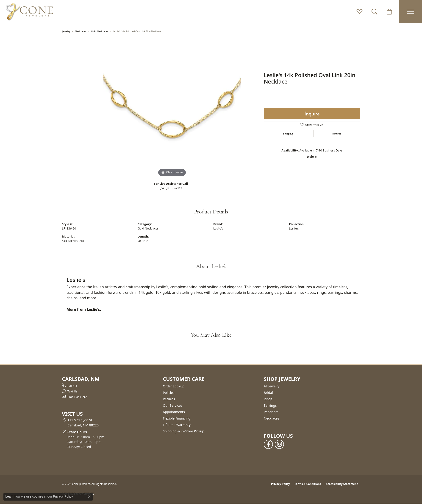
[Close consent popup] (89, 497)
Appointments (174, 412)
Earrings (270, 405)
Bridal (268, 393)
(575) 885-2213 (171, 188)
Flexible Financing (177, 418)
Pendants (271, 412)
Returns (337, 134)
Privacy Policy (280, 484)
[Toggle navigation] (411, 11)
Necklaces (81, 31)
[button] (360, 11)
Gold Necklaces (100, 31)
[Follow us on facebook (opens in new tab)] (268, 444)
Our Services (173, 405)
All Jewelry (272, 386)
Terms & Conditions (308, 484)
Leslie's (218, 228)
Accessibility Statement (342, 484)
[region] (172, 109)
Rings (268, 399)
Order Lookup (174, 386)
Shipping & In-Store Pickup (183, 431)
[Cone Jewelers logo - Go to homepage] (29, 11)
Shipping (288, 134)
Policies (169, 393)
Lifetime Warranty (177, 425)
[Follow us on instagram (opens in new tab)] (279, 444)
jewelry (66, 31)
